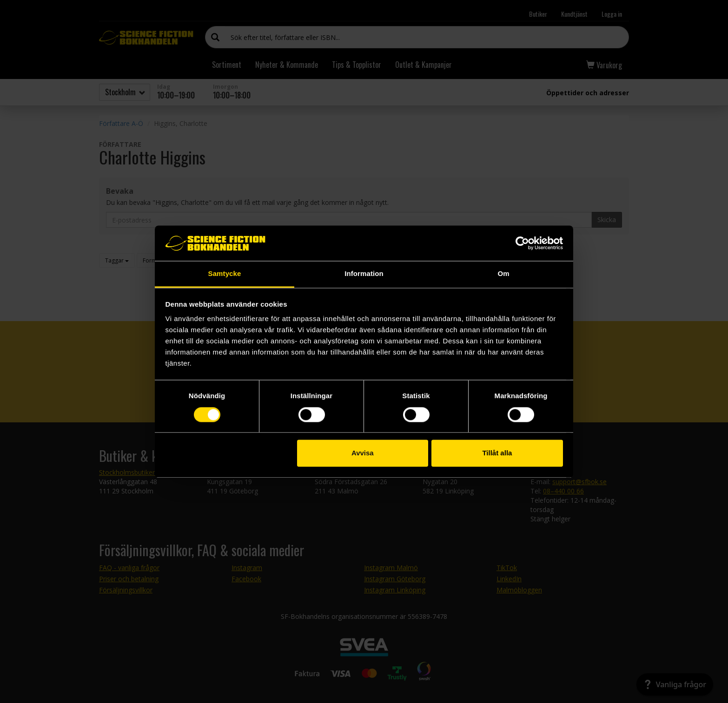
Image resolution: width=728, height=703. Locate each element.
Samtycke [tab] (225, 274)
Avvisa (363, 453)
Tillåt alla (497, 453)
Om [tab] (503, 274)
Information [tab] (364, 274)
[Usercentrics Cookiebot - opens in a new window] (522, 243)
